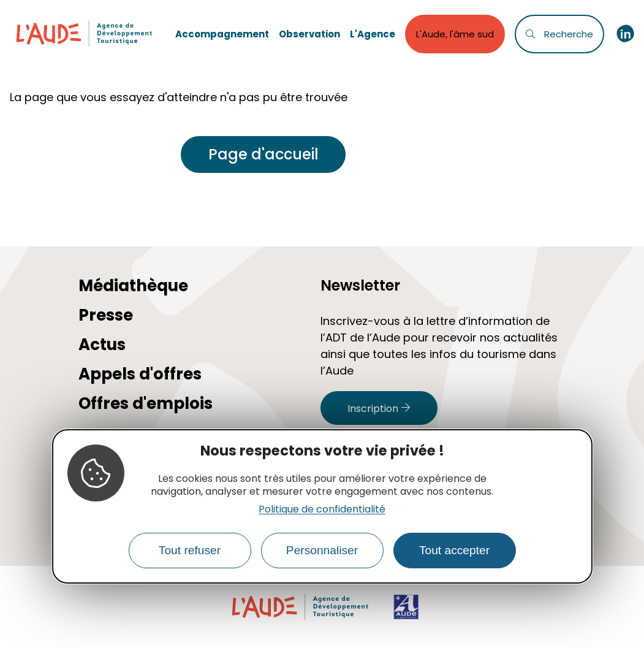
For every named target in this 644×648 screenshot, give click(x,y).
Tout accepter (454, 550)
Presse (106, 315)
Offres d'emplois (146, 403)
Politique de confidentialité (322, 509)
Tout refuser (190, 550)
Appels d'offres (140, 374)
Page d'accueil (263, 154)
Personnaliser (322, 550)
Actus (102, 345)
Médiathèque (133, 286)
